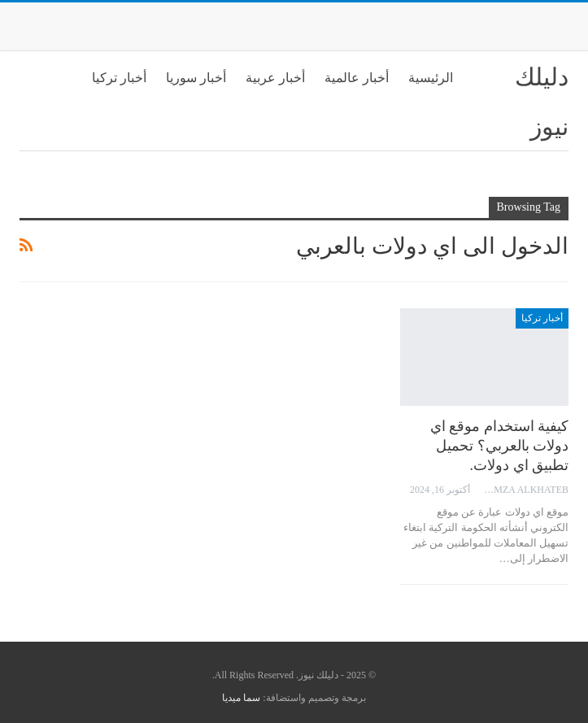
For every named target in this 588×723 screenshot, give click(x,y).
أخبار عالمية (357, 78)
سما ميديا (241, 698)
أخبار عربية (275, 78)
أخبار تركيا (119, 78)
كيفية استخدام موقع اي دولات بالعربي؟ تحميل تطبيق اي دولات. (500, 446)
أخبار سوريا (196, 78)
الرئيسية (431, 78)
